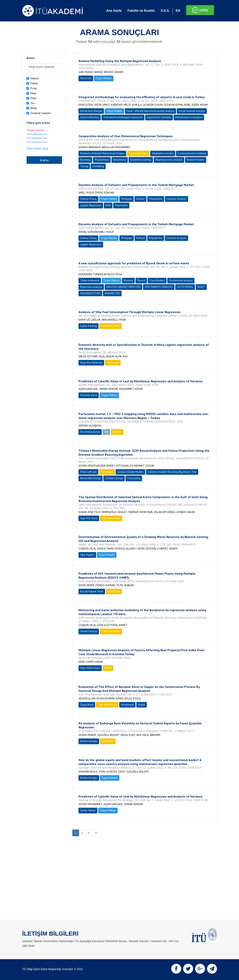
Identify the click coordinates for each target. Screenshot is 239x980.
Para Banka (121, 205)
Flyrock (141, 280)
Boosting (85, 160)
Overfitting (98, 166)
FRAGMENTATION (90, 293)
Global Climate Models (130, 472)
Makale (35, 78)
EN (178, 11)
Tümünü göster (35, 130)
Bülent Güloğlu (89, 741)
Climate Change (114, 478)
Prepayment (156, 199)
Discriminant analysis (181, 280)
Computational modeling (192, 153)
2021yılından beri (37, 142)
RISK (108, 205)
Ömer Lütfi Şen (88, 472)
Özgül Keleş (87, 705)
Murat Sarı (86, 78)
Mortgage (127, 199)
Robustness (120, 160)
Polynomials (102, 160)
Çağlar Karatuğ (89, 326)
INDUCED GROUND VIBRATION (123, 287)
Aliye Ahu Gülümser (91, 363)
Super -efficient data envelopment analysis (150, 111)
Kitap (33, 93)
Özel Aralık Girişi (37, 148)
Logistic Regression (91, 205)
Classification (157, 280)
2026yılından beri (37, 134)
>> (96, 833)
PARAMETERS (112, 293)
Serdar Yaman (88, 810)
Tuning (84, 166)
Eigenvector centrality (159, 117)
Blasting (128, 280)
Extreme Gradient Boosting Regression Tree (172, 472)
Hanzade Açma (89, 395)
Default (140, 199)
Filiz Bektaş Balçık (90, 432)
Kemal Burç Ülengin (91, 111)
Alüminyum (127, 705)
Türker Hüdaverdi (90, 280)
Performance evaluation (189, 117)
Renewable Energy (90, 478)
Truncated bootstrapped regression (123, 117)
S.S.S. (165, 11)
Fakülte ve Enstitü (141, 11)
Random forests (196, 160)
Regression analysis (91, 287)
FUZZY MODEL (185, 287)
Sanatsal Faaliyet (40, 113)
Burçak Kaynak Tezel (92, 591)
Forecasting (134, 478)
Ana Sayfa (114, 11)
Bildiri (34, 108)
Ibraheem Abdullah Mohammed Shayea (102, 153)
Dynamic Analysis (177, 199)
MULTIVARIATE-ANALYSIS (159, 287)
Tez (33, 103)
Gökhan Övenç (88, 199)
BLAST (201, 287)
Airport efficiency (90, 117)
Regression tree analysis (169, 160)
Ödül (33, 98)
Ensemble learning (141, 160)
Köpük (142, 705)
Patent (34, 83)
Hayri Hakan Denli (90, 668)
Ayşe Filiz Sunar (89, 518)
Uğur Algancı (87, 555)
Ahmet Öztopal (89, 631)
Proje (34, 88)
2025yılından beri (37, 138)
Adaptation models (163, 153)
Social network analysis (192, 111)
